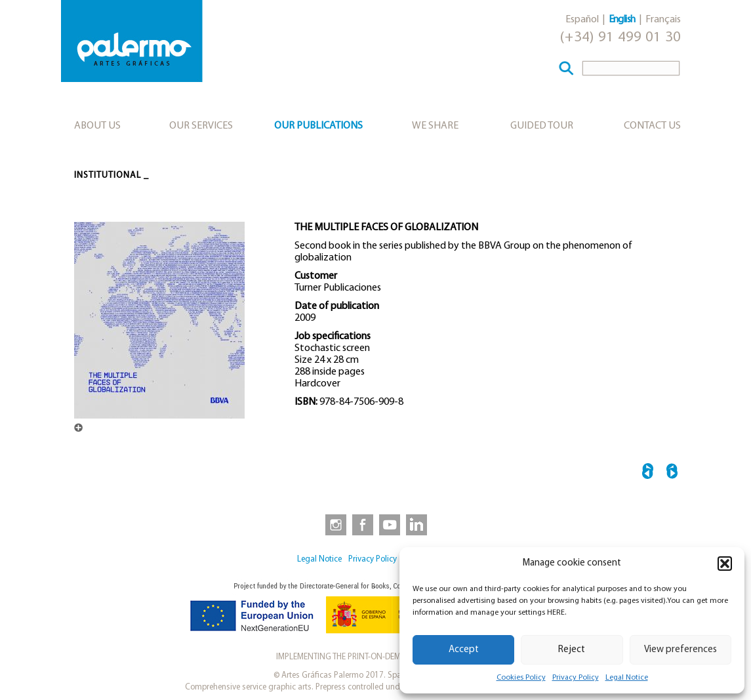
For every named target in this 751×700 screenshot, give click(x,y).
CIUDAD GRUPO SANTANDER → (672, 473)
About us (97, 126)
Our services (201, 126)
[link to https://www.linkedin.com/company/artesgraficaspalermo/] (418, 524)
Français (663, 20)
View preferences (680, 650)
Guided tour (542, 126)
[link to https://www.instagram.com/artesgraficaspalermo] (333, 524)
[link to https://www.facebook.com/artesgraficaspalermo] (361, 524)
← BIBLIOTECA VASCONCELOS (648, 473)
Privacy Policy (576, 678)
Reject (572, 650)
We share (435, 126)
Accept (464, 650)
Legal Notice (627, 678)
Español (582, 20)
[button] (725, 564)
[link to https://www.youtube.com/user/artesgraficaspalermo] (390, 524)
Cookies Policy (521, 678)
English (622, 20)
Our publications (318, 126)
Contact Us (652, 126)
